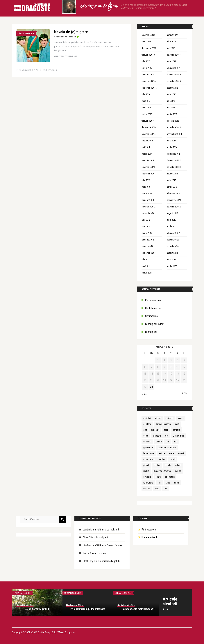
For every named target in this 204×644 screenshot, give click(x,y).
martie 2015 (172, 114)
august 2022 (172, 35)
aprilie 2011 (172, 266)
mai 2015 (171, 108)
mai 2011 (146, 266)
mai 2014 (146, 147)
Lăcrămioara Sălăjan (98, 6)
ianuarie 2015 (173, 121)
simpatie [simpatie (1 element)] (147, 477)
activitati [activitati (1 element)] (147, 418)
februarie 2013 (173, 194)
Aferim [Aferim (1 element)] (158, 418)
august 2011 (172, 253)
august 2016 (172, 88)
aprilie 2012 (172, 227)
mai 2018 (171, 48)
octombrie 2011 (174, 246)
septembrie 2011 (149, 253)
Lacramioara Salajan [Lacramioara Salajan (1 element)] (167, 448)
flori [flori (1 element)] (175, 442)
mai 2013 (146, 187)
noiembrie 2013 (148, 167)
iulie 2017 (146, 61)
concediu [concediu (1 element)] (155, 430)
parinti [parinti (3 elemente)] (173, 459)
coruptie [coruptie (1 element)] (176, 430)
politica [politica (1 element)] (157, 465)
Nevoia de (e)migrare (71, 32)
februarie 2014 (173, 154)
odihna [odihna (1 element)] (162, 459)
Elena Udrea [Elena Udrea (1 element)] (178, 436)
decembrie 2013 (174, 160)
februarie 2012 (173, 233)
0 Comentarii (52, 70)
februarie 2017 (173, 68)
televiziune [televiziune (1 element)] (148, 483)
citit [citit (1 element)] (145, 430)
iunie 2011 (171, 260)
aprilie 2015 (147, 114)
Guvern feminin (115, 545)
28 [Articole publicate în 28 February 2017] (151, 387)
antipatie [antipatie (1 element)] (169, 418)
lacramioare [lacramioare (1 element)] (149, 453)
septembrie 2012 (149, 213)
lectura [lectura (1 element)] (162, 453)
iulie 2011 (146, 260)
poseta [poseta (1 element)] (168, 465)
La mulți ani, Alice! (155, 324)
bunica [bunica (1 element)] (181, 418)
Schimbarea (151, 316)
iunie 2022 (146, 42)
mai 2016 (146, 101)
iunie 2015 (146, 108)
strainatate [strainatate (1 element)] (170, 477)
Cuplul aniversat (153, 308)
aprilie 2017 (147, 68)
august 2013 (172, 174)
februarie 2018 (148, 55)
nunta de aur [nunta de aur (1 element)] (149, 459)
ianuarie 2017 (148, 75)
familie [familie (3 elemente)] (159, 442)
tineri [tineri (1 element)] (177, 483)
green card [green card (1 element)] (148, 448)
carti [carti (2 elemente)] (177, 424)
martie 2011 (147, 273)
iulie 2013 (146, 180)
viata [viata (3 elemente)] (157, 489)
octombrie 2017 (174, 55)
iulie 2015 (171, 101)
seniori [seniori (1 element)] (178, 471)
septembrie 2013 (149, 174)
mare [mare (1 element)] (172, 453)
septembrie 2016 (149, 88)
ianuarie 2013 (148, 200)
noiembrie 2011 (148, 246)
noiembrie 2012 (148, 207)
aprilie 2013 (172, 187)
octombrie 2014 (148, 134)
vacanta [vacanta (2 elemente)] (147, 489)
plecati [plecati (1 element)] (146, 465)
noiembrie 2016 (148, 81)
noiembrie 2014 (174, 127)
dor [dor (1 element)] (167, 436)
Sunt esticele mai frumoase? (138, 609)
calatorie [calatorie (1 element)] (147, 424)
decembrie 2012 (174, 200)
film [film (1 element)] (168, 442)
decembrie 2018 (149, 48)
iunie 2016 (171, 94)
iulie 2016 (146, 94)
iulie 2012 (146, 220)
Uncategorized (149, 537)
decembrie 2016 (174, 75)
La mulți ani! (151, 332)
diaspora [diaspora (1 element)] (157, 436)
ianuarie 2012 (148, 240)
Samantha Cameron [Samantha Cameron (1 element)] (162, 471)
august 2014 (147, 141)
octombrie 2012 (174, 207)
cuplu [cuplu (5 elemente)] (146, 436)
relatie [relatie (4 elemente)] (178, 465)
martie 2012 (147, 233)
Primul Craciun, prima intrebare (88, 609)
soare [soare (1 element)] (158, 477)
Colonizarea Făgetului (109, 561)
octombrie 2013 (174, 167)
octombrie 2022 (148, 35)
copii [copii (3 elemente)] (166, 430)
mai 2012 (146, 227)
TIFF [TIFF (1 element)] (160, 483)
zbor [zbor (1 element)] (165, 489)
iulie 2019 (171, 42)
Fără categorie (26, 33)
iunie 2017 (171, 61)
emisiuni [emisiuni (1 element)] (147, 442)
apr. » (185, 393)
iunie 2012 (171, 220)
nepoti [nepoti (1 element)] (181, 453)
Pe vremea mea (153, 300)
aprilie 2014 (172, 147)
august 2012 (172, 213)
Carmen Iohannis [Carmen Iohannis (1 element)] (163, 424)
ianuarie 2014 (148, 160)
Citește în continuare (66, 56)
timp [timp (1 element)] (168, 483)
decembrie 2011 (174, 240)
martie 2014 (147, 154)
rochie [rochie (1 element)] (146, 471)
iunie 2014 (171, 141)
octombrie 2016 (174, 81)
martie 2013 (147, 194)
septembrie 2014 (174, 134)
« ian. (144, 394)
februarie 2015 (148, 121)
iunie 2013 (171, 180)
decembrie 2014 (149, 127)
